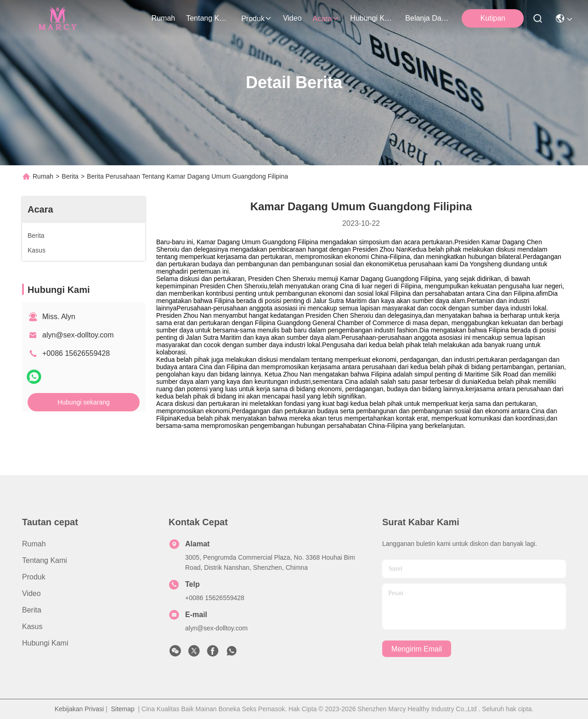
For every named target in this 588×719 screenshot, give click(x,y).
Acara (326, 19)
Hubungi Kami (372, 18)
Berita (70, 176)
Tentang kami (208, 18)
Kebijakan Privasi (79, 709)
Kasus (32, 626)
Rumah (164, 18)
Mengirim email (417, 649)
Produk (257, 19)
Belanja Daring (427, 18)
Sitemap (122, 709)
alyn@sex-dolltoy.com (78, 335)
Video (292, 18)
